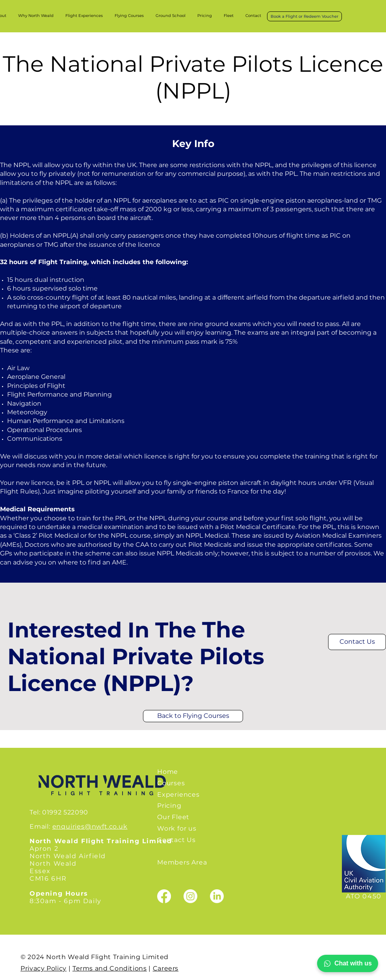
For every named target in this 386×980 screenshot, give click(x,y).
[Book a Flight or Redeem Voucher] (304, 16)
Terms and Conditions (110, 968)
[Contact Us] (357, 642)
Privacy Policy (44, 968)
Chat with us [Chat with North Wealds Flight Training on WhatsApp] (348, 963)
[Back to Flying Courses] (193, 716)
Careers (166, 968)
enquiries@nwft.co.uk (90, 826)
